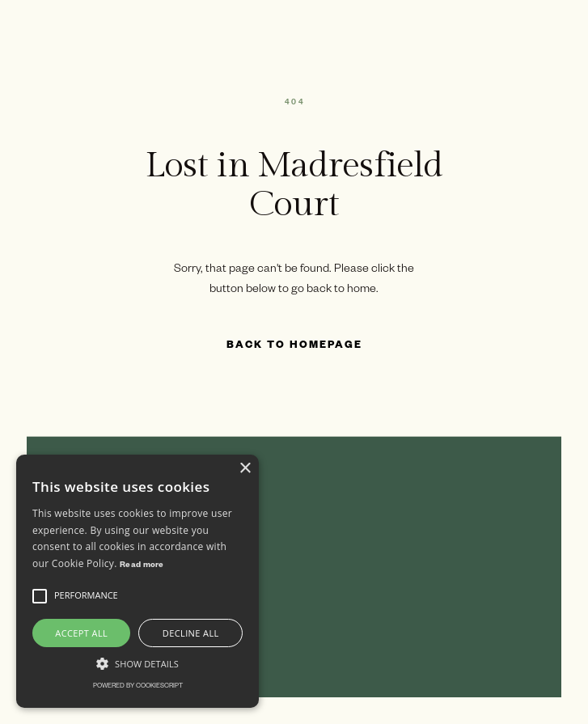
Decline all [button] (191, 633)
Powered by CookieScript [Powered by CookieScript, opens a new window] (138, 686)
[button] (40, 596)
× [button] (245, 469)
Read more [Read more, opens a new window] (142, 566)
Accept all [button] (81, 633)
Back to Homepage (294, 346)
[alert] (137, 581)
